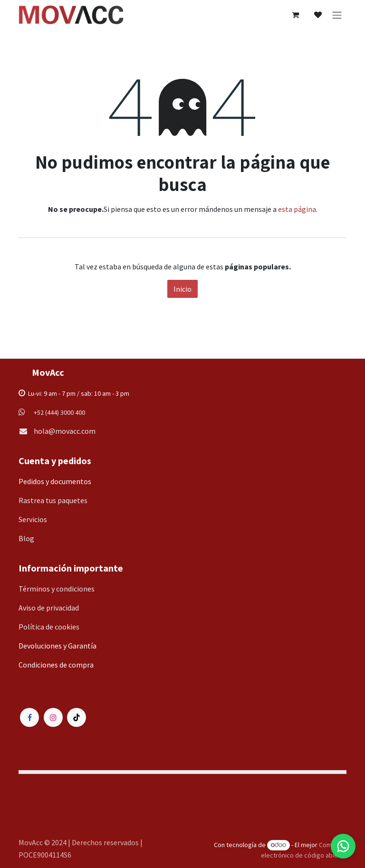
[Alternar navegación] (337, 15)
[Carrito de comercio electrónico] (295, 15)
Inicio (182, 289)
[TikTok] (77, 717)
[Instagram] (53, 717)
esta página (297, 209)
